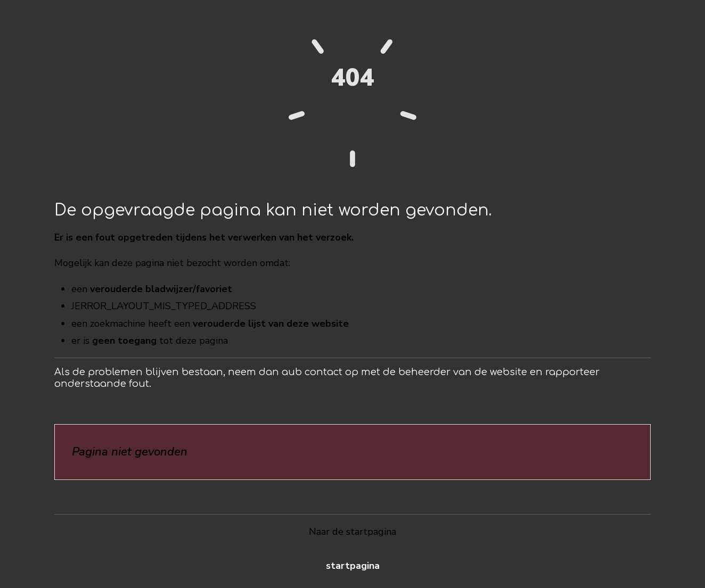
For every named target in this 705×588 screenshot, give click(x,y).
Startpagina (353, 566)
